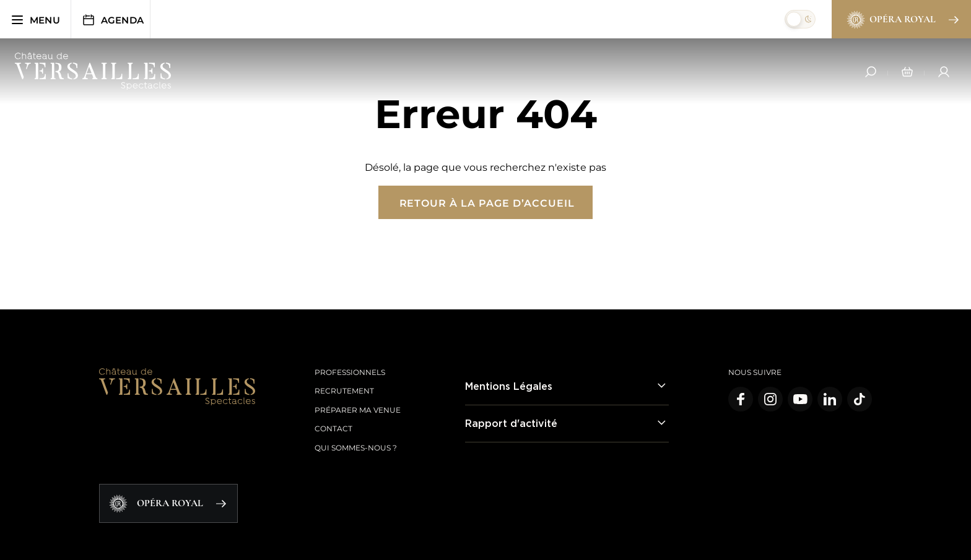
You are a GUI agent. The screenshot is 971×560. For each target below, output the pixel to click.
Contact (333, 429)
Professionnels (350, 372)
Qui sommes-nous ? (356, 448)
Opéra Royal (902, 20)
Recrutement (344, 391)
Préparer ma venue (358, 410)
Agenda (112, 20)
